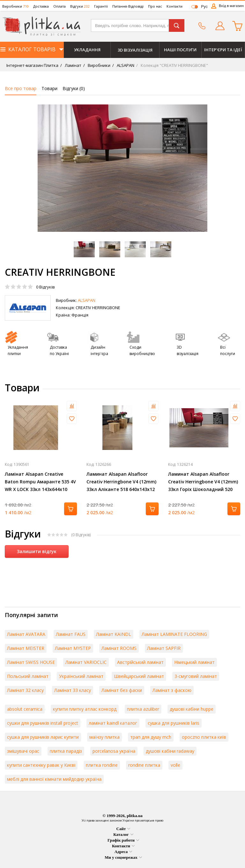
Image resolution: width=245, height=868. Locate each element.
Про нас (155, 6)
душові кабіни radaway (170, 751)
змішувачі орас (23, 751)
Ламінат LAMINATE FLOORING (174, 634)
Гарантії (101, 6)
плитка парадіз (66, 751)
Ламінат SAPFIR (164, 648)
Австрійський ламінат (140, 662)
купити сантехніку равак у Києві (41, 765)
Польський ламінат (28, 676)
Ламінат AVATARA (26, 634)
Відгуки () (74, 88)
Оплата (59, 6)
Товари (49, 88)
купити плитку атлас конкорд (85, 709)
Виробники (15, 6)
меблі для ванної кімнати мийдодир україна (54, 779)
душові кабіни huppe (192, 709)
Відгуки (80, 6)
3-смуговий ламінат (196, 676)
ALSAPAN (125, 65)
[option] (122, 168)
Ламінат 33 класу (73, 690)
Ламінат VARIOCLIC (86, 662)
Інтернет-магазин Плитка (32, 65)
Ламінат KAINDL (114, 634)
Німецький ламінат (194, 662)
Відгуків (45, 287)
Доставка (41, 6)
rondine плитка (144, 765)
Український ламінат (81, 676)
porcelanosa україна (114, 751)
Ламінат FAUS (71, 634)
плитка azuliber (143, 709)
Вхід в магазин (231, 6)
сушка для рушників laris (174, 723)
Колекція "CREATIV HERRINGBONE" (174, 65)
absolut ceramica (25, 709)
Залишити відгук (37, 551)
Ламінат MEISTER (26, 648)
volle (175, 765)
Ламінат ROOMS (119, 648)
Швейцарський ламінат (139, 676)
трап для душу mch (151, 737)
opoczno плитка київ (204, 737)
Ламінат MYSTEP (73, 648)
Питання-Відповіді (128, 6)
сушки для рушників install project (43, 723)
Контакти (174, 6)
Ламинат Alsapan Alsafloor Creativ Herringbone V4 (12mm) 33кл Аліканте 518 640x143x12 (121, 482)
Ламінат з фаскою (172, 690)
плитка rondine (102, 765)
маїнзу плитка (104, 737)
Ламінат (73, 65)
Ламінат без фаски (122, 690)
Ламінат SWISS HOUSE (31, 662)
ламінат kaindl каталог (113, 723)
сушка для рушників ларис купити (43, 737)
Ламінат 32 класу (25, 690)
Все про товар (21, 88)
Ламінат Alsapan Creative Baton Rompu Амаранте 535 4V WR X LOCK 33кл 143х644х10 (40, 482)
